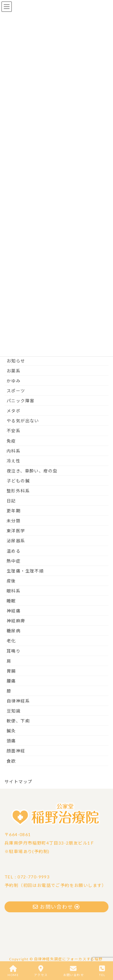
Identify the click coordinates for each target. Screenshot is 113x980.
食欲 (11, 761)
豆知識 (14, 711)
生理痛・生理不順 (25, 571)
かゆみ (14, 381)
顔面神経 (16, 751)
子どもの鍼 (18, 481)
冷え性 (14, 461)
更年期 (14, 511)
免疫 (11, 441)
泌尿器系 (16, 541)
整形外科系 (18, 491)
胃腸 (11, 671)
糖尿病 (14, 631)
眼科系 (14, 591)
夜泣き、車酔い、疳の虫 (32, 471)
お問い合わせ (74, 971)
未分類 (14, 521)
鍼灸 (11, 731)
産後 (11, 581)
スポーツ (16, 391)
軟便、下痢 (18, 721)
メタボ (14, 411)
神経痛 (14, 611)
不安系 (14, 431)
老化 (11, 641)
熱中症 (14, 561)
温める (14, 551)
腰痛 (11, 681)
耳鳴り (14, 651)
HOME (13, 971)
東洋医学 (16, 531)
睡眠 (11, 601)
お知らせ (16, 361)
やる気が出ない (23, 421)
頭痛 (11, 741)
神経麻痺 (16, 621)
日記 (11, 501)
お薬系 (14, 371)
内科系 (14, 451)
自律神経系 (18, 701)
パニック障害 (20, 401)
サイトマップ (18, 782)
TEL (102, 971)
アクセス (41, 971)
